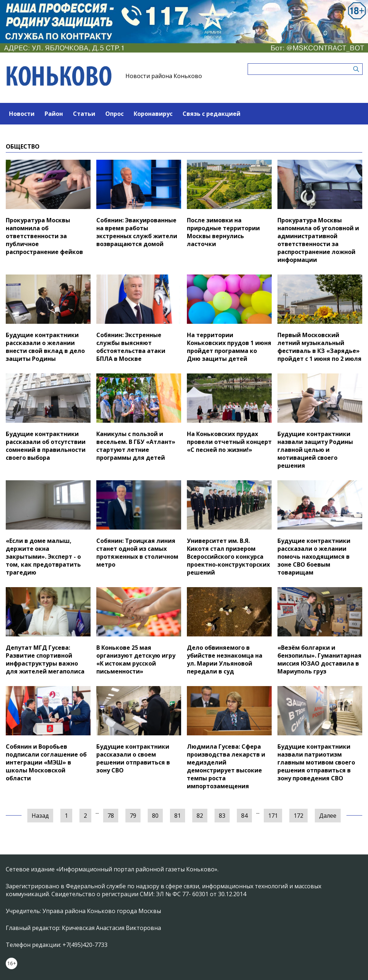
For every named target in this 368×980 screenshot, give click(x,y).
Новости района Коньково (164, 76)
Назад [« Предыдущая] (40, 816)
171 (273, 816)
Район (54, 114)
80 (155, 816)
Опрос (114, 114)
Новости (22, 114)
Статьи (84, 114)
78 (111, 816)
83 (222, 816)
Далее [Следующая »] (328, 816)
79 (133, 816)
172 (298, 816)
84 (244, 816)
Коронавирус (153, 114)
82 (200, 816)
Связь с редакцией (211, 114)
